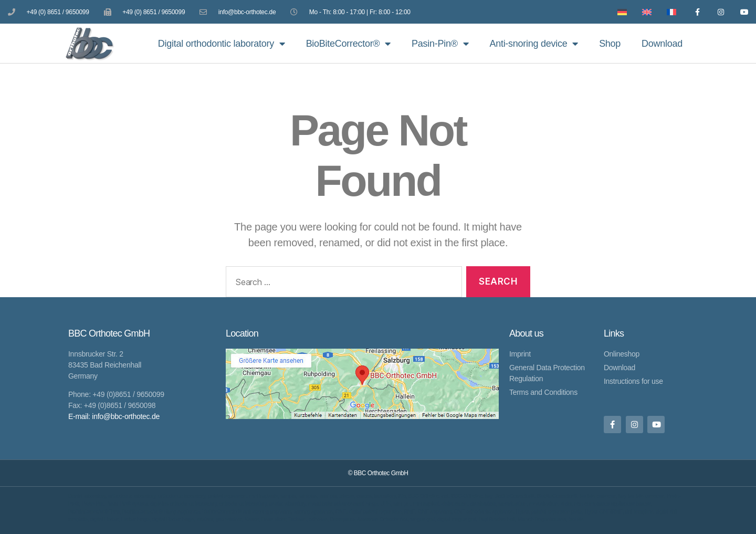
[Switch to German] (620, 12)
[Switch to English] (644, 12)
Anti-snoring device (534, 44)
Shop (610, 44)
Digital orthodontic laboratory (222, 44)
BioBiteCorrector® (348, 44)
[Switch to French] (669, 12)
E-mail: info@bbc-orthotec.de (114, 416)
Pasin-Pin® (440, 44)
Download (662, 44)
